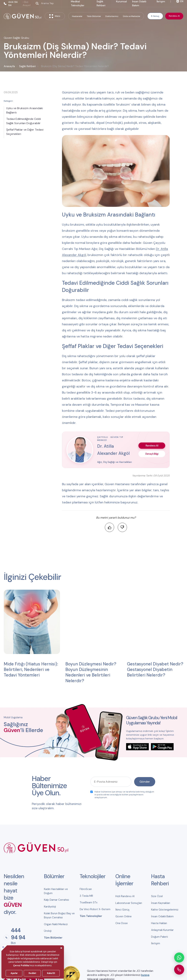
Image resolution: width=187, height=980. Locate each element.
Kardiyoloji (50, 907)
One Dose (122, 923)
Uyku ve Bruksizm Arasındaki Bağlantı (25, 110)
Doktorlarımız (112, 16)
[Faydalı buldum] (109, 527)
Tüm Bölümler (53, 938)
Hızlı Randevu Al (125, 896)
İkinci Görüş (122, 910)
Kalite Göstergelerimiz (165, 910)
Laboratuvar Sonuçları (129, 903)
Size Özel (157, 896)
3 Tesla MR (86, 896)
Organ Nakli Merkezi (56, 924)
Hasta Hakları (159, 923)
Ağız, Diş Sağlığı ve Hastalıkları (114, 462)
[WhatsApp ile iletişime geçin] (179, 957)
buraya (145, 975)
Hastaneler (77, 16)
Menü (55, 16)
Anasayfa (9, 66)
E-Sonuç (155, 16)
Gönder (145, 782)
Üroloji (48, 931)
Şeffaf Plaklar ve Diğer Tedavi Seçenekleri (25, 132)
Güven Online (124, 916)
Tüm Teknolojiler (91, 916)
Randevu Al (174, 16)
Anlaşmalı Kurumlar (162, 930)
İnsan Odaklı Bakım (162, 916)
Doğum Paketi (159, 937)
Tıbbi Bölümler (94, 16)
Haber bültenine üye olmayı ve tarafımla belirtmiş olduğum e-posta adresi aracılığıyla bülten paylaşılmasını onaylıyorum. (122, 795)
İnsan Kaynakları (161, 903)
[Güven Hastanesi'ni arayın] (179, 970)
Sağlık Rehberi (27, 66)
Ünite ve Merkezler (132, 16)
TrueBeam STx (88, 902)
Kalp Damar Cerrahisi (56, 900)
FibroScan (86, 889)
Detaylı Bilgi (152, 454)
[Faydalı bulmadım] (122, 527)
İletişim (156, 943)
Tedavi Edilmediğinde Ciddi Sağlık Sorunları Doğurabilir (23, 121)
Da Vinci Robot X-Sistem (95, 909)
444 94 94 (20, 4)
